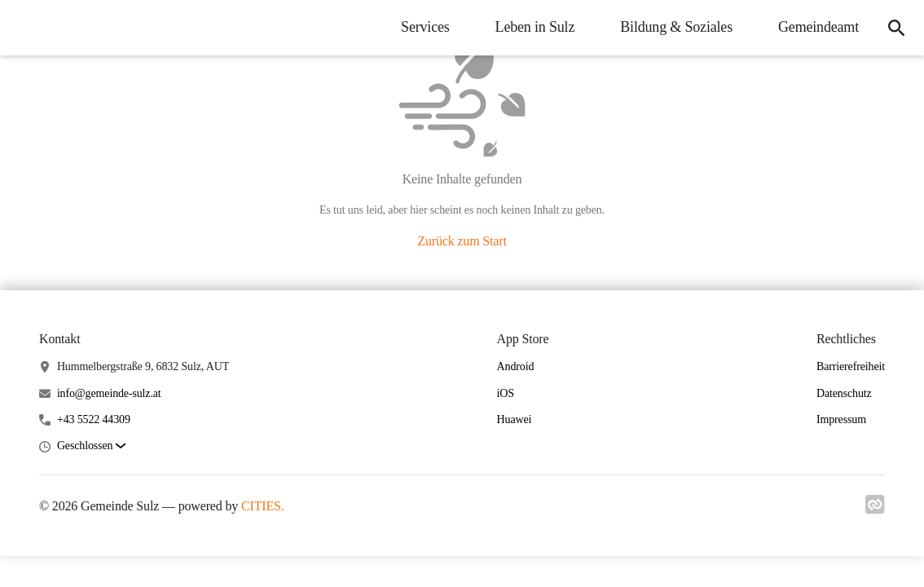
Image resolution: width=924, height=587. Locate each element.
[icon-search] (896, 28)
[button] (91, 446)
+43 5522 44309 (94, 419)
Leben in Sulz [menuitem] (535, 27)
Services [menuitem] (425, 27)
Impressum (841, 419)
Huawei (515, 419)
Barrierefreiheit (851, 366)
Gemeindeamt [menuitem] (818, 27)
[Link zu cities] (875, 510)
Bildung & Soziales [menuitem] (676, 27)
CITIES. (263, 506)
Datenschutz (844, 393)
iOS (506, 393)
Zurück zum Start (462, 241)
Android (516, 366)
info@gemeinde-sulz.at (109, 393)
